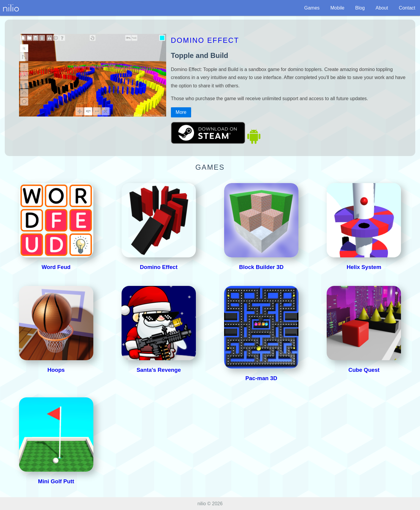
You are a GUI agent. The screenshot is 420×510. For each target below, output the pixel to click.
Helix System (364, 267)
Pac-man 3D (261, 378)
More (181, 112)
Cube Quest (364, 370)
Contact (407, 8)
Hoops (56, 370)
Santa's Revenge (159, 370)
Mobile (338, 8)
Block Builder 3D (261, 267)
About (382, 8)
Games (312, 8)
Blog (360, 8)
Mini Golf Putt (56, 481)
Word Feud (56, 267)
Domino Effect (205, 40)
